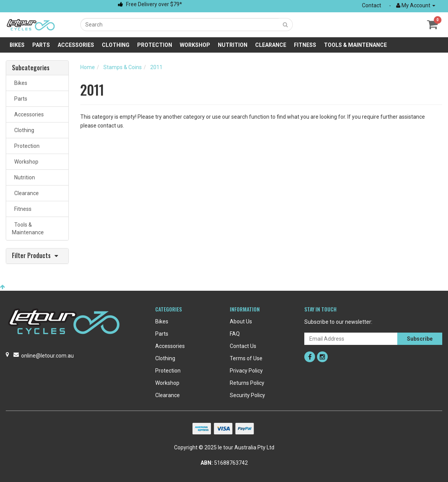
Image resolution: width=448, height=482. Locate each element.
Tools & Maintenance (355, 45)
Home (88, 67)
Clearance (271, 45)
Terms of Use (246, 358)
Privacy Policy (246, 371)
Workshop (195, 45)
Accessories (76, 45)
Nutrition (233, 45)
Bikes (17, 45)
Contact (372, 5)
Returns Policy (247, 383)
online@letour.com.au (47, 356)
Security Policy (247, 395)
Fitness (305, 45)
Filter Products (31, 256)
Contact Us (243, 346)
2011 (156, 67)
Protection (155, 45)
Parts (41, 45)
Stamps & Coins (123, 67)
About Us (241, 321)
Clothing (116, 45)
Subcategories (31, 68)
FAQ (235, 334)
